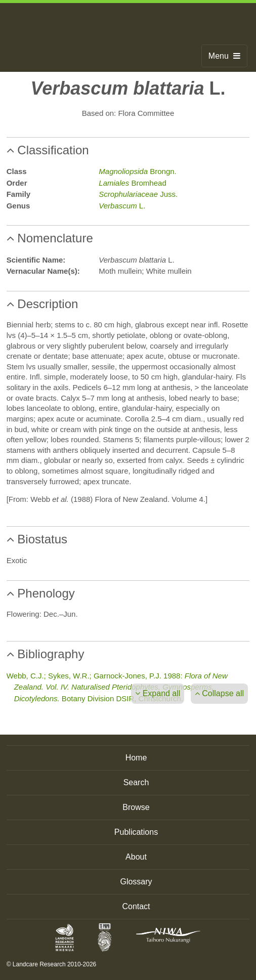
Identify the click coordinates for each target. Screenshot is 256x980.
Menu (224, 56)
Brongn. (137, 171)
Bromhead (132, 183)
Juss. (138, 194)
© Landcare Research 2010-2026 (52, 964)
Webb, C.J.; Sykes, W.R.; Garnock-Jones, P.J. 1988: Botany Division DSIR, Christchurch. (117, 687)
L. (122, 206)
